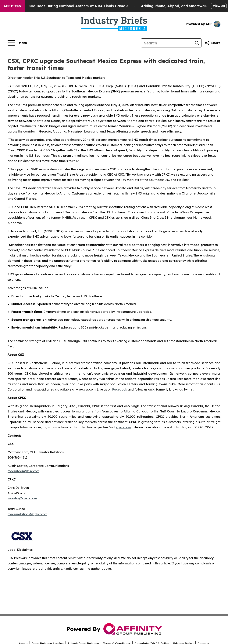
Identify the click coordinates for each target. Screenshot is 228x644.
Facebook (120, 389)
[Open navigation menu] (17, 43)
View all (219, 6)
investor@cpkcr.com (22, 498)
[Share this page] (212, 43)
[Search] (167, 43)
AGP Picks (12, 6)
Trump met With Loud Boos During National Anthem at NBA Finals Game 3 (69, 6)
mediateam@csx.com (23, 471)
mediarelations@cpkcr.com (27, 514)
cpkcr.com (123, 427)
